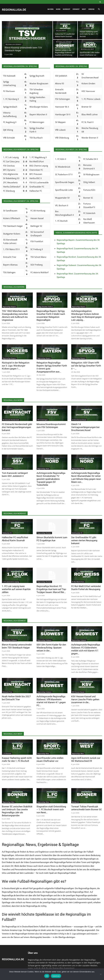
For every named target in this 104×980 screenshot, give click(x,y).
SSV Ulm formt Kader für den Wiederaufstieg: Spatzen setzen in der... (51, 648)
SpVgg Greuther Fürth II (45, 307)
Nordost (66, 9)
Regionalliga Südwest (14, 44)
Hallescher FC (61, 31)
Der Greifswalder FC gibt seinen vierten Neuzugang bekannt (84, 540)
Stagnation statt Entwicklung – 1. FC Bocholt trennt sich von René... (51, 809)
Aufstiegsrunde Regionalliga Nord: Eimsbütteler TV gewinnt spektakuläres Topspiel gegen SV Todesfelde (51, 479)
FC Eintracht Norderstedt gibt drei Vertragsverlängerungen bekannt (17, 427)
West (84, 9)
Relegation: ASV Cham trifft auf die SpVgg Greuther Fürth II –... (86, 366)
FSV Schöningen (43, 420)
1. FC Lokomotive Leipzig (11, 582)
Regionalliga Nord (43, 469)
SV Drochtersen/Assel (79, 420)
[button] (99, 9)
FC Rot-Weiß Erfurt (78, 582)
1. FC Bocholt (85, 28)
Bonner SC (75, 802)
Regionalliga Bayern (9, 307)
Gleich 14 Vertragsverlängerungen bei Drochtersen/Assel (85, 427)
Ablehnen (56, 976)
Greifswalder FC (77, 533)
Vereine (91, 9)
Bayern (51, 9)
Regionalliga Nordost (44, 533)
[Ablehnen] (101, 974)
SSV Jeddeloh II (8, 469)
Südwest (76, 9)
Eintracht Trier (7, 692)
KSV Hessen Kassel (78, 692)
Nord (58, 9)
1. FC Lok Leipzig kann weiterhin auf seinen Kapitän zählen (16, 589)
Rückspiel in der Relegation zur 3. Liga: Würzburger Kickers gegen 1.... (16, 366)
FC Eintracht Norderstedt (11, 420)
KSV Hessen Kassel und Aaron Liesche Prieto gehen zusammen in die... (85, 699)
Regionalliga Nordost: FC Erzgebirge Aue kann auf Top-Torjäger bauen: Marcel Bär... (52, 589)
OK (47, 976)
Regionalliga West (87, 49)
